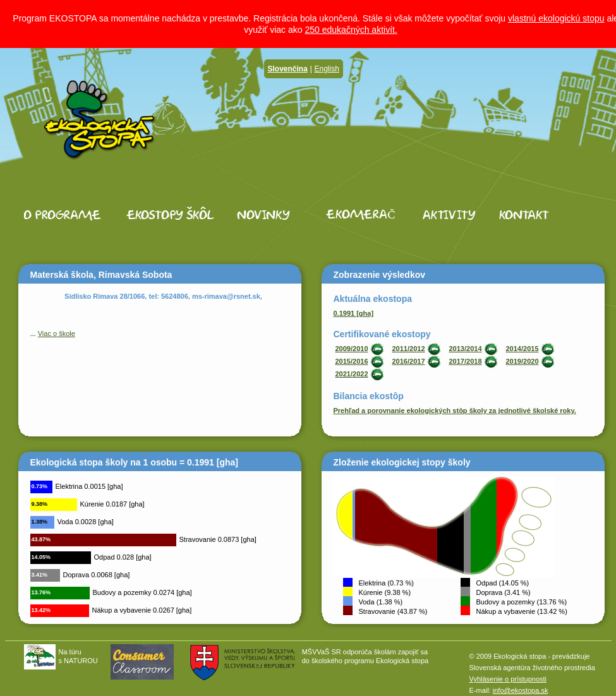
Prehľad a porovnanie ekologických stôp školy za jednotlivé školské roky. (455, 411)
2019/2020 (522, 361)
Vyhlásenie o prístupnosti (508, 679)
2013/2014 (466, 349)
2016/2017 (409, 361)
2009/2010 (352, 349)
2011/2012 (409, 349)
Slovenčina (288, 69)
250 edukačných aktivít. (351, 30)
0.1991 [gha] (354, 313)
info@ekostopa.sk (521, 690)
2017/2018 (466, 361)
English (326, 69)
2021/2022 (352, 374)
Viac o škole (57, 333)
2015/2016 (352, 361)
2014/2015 (522, 349)
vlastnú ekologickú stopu (556, 18)
